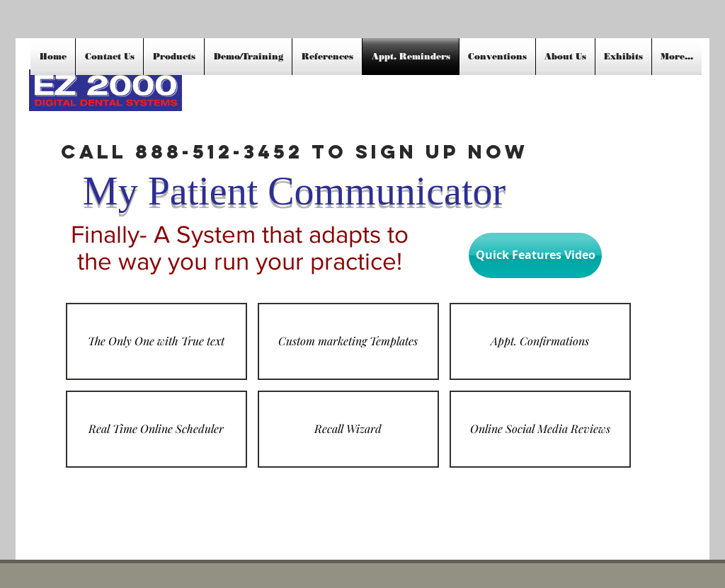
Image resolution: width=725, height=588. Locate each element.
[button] (156, 341)
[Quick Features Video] (535, 255)
